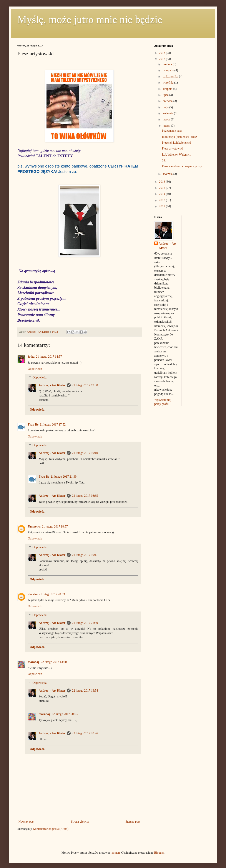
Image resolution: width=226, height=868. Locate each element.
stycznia (168, 174)
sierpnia (168, 89)
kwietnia (168, 113)
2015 (163, 188)
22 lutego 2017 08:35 (85, 496)
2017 (163, 59)
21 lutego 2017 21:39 (64, 477)
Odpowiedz (35, 369)
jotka (31, 357)
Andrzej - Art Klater (52, 385)
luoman (115, 853)
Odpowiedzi (40, 378)
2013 (163, 200)
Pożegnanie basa (172, 131)
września (168, 83)
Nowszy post (26, 822)
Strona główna (80, 822)
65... (165, 160)
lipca (166, 95)
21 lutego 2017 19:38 (85, 385)
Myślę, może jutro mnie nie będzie (90, 19)
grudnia (168, 64)
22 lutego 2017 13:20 (54, 662)
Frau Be (33, 425)
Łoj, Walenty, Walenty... (176, 155)
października (171, 76)
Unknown (34, 527)
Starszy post (133, 822)
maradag (34, 662)
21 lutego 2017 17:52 (53, 425)
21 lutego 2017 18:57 (55, 527)
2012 (163, 206)
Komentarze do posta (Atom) (51, 829)
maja (166, 107)
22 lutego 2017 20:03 (65, 714)
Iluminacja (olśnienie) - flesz (179, 137)
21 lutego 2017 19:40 (85, 453)
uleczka (33, 594)
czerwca (168, 101)
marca (167, 119)
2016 (163, 182)
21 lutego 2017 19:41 (85, 555)
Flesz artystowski (173, 149)
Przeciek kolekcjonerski (176, 143)
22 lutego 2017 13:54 (85, 691)
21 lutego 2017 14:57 (49, 357)
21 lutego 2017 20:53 (52, 594)
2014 (163, 194)
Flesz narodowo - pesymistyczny (182, 166)
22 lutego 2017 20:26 (85, 733)
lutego (167, 126)
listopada (168, 70)
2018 (163, 53)
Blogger (159, 853)
